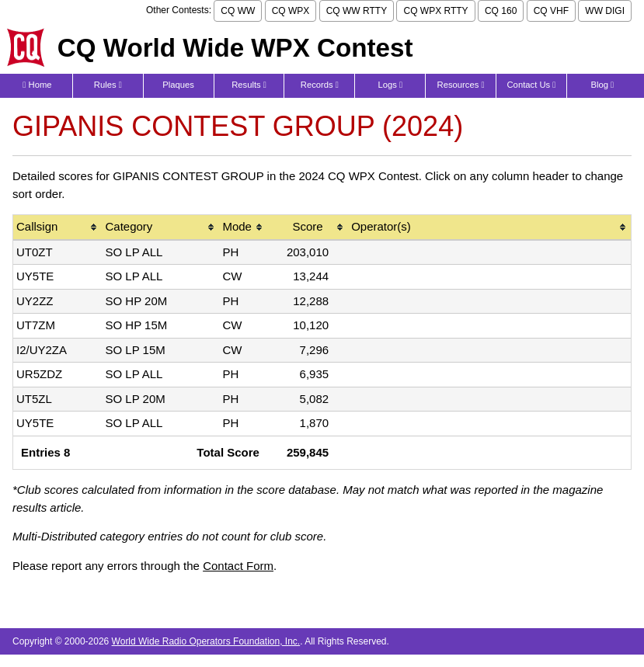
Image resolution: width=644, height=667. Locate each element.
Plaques (178, 85)
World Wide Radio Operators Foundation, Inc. (206, 641)
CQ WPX (291, 11)
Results (249, 85)
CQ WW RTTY (357, 11)
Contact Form (238, 566)
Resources (461, 85)
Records (320, 85)
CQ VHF (551, 11)
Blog (602, 85)
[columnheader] (57, 228)
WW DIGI (605, 11)
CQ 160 (501, 11)
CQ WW (238, 11)
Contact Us (532, 85)
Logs (390, 85)
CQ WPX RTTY (435, 11)
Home (37, 85)
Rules (108, 85)
